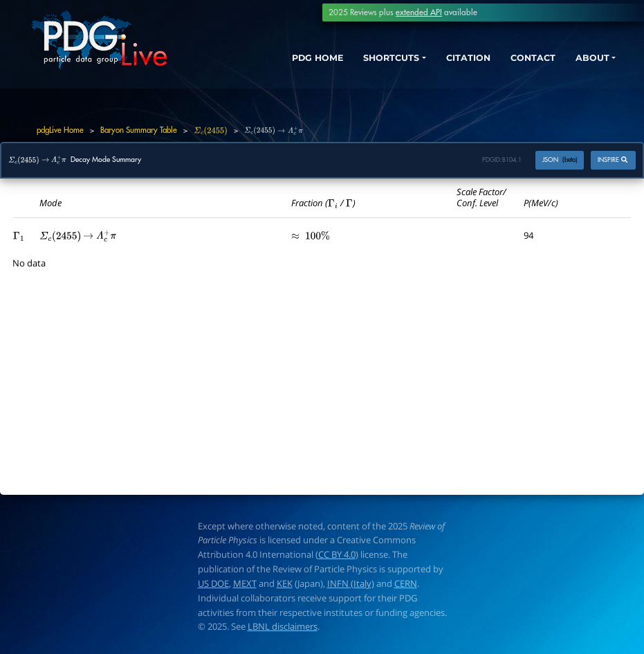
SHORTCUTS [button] (367, 60)
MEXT (245, 583)
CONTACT (523, 60)
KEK (285, 583)
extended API (419, 12)
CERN (406, 583)
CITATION (452, 60)
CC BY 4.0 (337, 554)
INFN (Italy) (351, 583)
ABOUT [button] (587, 60)
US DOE (213, 583)
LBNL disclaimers (283, 626)
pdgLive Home (60, 130)
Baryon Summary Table (139, 130)
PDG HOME (285, 60)
